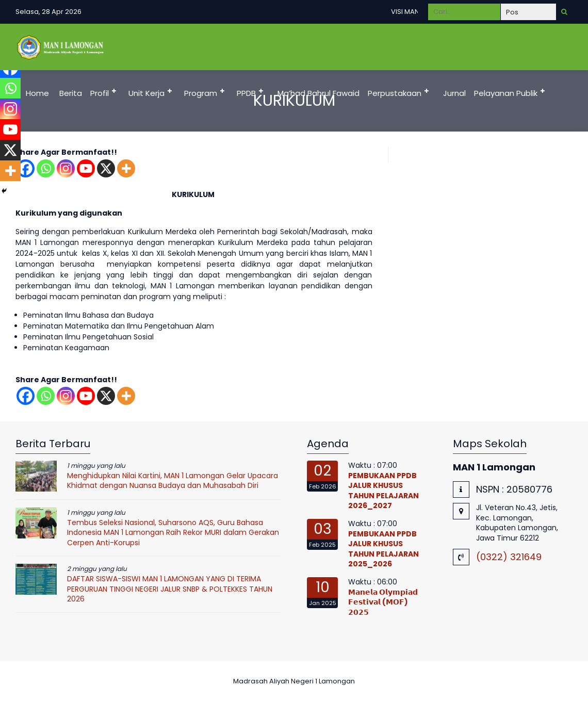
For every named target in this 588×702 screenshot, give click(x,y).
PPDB (246, 93)
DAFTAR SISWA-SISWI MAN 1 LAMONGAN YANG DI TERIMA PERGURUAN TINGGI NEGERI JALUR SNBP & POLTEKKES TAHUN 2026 (170, 589)
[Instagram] (66, 168)
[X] (106, 168)
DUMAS (37, 140)
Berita (71, 93)
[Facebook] (26, 396)
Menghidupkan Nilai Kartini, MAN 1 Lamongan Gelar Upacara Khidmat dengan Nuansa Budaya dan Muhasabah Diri (173, 481)
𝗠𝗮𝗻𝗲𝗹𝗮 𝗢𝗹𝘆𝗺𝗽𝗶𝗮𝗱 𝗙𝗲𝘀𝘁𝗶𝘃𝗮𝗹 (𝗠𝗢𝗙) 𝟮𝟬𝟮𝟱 (383, 602)
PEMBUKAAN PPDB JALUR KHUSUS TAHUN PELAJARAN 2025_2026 (383, 549)
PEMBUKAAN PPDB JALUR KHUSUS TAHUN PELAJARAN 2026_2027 (383, 491)
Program (201, 93)
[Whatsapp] (46, 168)
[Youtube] (86, 168)
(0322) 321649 (509, 557)
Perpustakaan (395, 93)
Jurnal (454, 93)
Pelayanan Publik (506, 93)
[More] (126, 168)
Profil (100, 93)
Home (37, 93)
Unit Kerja (146, 93)
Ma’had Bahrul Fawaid (319, 93)
